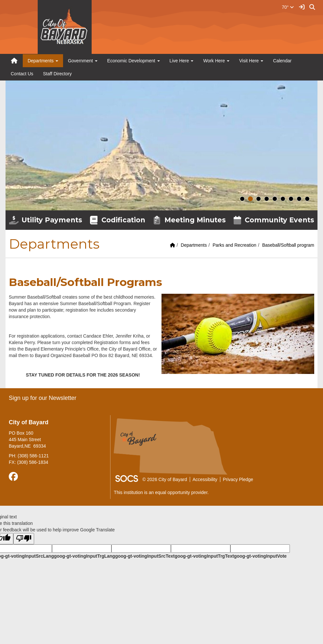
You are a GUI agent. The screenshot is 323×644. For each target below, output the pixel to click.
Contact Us (22, 74)
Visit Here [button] (251, 61)
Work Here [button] (216, 61)
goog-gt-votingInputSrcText (145, 556)
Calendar (282, 61)
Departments (194, 245)
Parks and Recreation (234, 245)
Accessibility (205, 479)
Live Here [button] (182, 61)
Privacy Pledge (238, 479)
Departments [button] (43, 61)
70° (288, 7)
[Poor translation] (24, 539)
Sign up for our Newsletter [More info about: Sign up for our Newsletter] (43, 398)
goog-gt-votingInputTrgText (204, 556)
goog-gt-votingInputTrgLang (84, 556)
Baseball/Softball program (288, 245)
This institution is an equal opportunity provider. (161, 492)
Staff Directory (57, 74)
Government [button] (83, 61)
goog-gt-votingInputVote (260, 556)
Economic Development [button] (134, 61)
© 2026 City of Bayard (165, 479)
